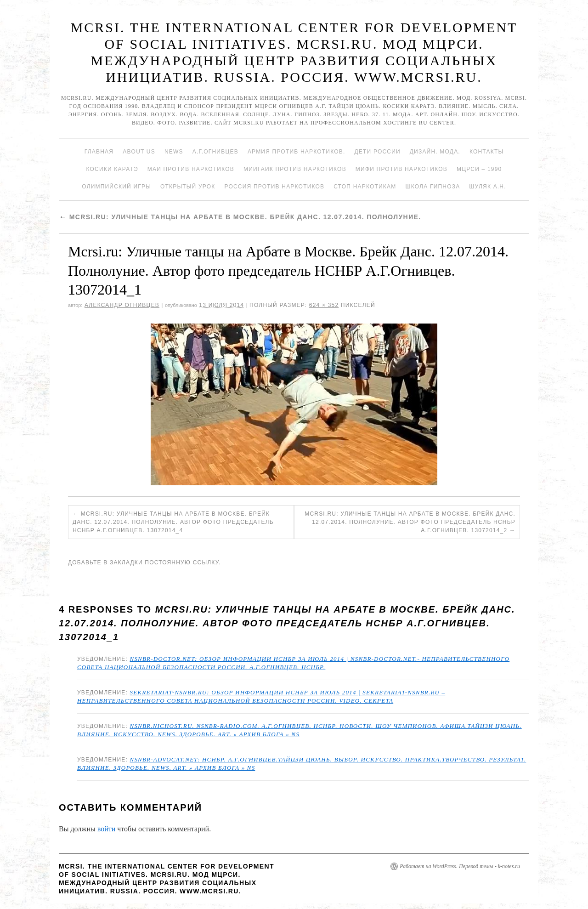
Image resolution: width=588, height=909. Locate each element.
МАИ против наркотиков (191, 169)
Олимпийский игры (116, 187)
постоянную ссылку (182, 562)
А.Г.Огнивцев (215, 152)
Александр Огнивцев (122, 305)
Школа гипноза (433, 187)
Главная (99, 152)
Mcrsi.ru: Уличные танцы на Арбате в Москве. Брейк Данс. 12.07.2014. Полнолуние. (240, 217)
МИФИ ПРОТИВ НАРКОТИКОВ (401, 169)
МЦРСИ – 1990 (479, 169)
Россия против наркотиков (274, 187)
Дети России (378, 152)
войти (107, 829)
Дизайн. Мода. (435, 152)
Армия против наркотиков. (297, 152)
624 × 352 (324, 305)
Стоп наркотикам (365, 187)
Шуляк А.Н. (487, 187)
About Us (139, 152)
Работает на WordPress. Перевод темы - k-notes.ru (460, 866)
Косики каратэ (112, 169)
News (174, 152)
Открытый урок (188, 187)
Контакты (486, 152)
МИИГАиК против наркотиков (295, 169)
